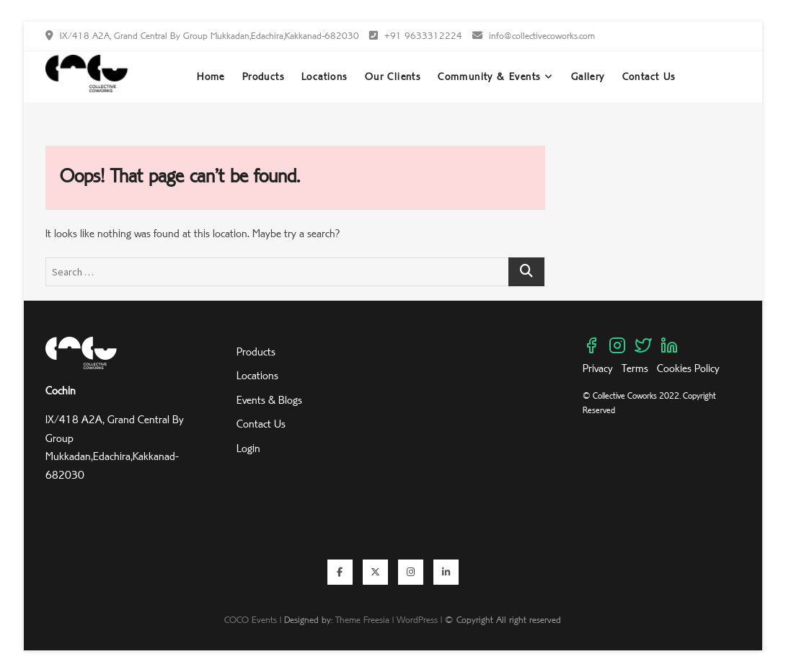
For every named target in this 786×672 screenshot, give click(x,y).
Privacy (599, 368)
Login (248, 448)
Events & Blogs (269, 400)
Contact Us (649, 76)
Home (211, 76)
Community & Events (489, 76)
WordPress (417, 619)
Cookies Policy (688, 368)
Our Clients (393, 76)
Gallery (588, 76)
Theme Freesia (362, 619)
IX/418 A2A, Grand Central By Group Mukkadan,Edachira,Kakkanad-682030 (202, 35)
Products (263, 76)
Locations (324, 76)
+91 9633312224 (416, 35)
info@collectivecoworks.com (534, 35)
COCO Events (251, 619)
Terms (635, 368)
